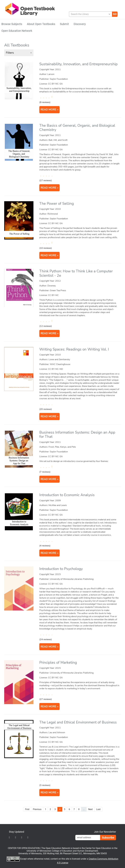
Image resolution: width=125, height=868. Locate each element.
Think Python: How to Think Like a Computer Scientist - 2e (76, 273)
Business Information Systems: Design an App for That (77, 435)
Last (98, 809)
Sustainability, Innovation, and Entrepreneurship (78, 64)
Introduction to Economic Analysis (67, 495)
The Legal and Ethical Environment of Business (78, 722)
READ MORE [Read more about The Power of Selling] (48, 255)
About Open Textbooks (41, 24)
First (27, 809)
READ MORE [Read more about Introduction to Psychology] (48, 647)
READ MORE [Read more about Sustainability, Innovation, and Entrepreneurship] (48, 110)
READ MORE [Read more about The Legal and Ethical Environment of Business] (48, 793)
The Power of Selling (57, 204)
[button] (19, 53)
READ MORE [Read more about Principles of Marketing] (48, 706)
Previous (37, 809)
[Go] (115, 14)
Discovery (80, 24)
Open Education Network (17, 31)
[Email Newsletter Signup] (88, 838)
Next (90, 809)
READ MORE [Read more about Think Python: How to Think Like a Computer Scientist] (48, 333)
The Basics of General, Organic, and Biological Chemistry (77, 128)
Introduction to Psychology (61, 569)
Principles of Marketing (58, 663)
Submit (64, 24)
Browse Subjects (12, 24)
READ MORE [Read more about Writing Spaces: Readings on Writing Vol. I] (48, 416)
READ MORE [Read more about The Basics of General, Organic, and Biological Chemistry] (48, 188)
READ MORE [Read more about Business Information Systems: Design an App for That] (48, 479)
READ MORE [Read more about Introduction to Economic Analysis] (48, 553)
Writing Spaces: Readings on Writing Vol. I (74, 349)
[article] (63, 89)
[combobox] (90, 14)
